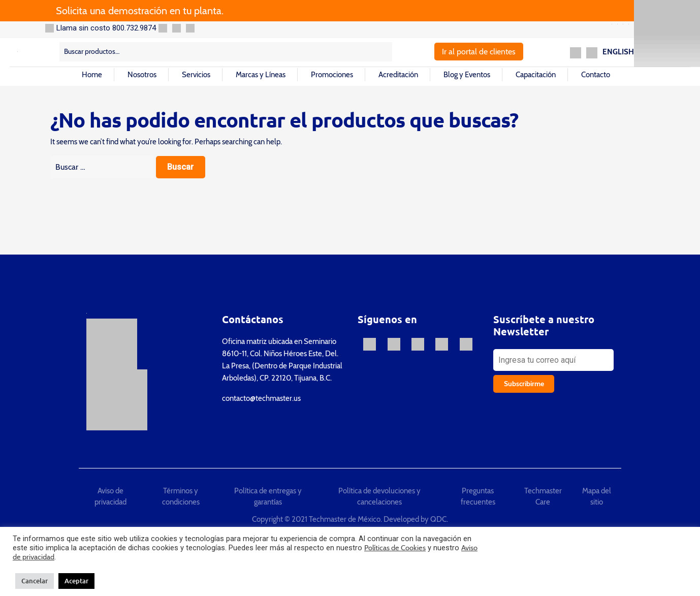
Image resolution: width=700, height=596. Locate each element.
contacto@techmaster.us (261, 398)
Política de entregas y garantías (268, 497)
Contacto (596, 75)
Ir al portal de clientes (479, 52)
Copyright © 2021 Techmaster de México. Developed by (341, 519)
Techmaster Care (543, 497)
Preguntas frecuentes (478, 497)
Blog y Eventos (467, 75)
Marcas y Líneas (261, 75)
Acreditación (398, 75)
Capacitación (536, 75)
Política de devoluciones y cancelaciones (379, 497)
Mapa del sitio (597, 497)
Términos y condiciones (181, 497)
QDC (438, 519)
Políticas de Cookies (395, 548)
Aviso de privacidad (110, 497)
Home (92, 75)
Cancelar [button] (35, 581)
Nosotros (142, 75)
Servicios (196, 75)
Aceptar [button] (76, 581)
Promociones (332, 75)
